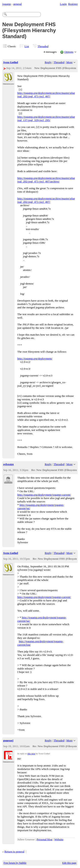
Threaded (43, 46)
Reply (48, 62)
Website (59, 839)
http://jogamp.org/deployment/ (35, 358)
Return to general (14, 852)
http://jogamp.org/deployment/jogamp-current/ (44, 495)
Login (63, 4)
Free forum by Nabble (15, 863)
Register (73, 4)
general (17, 4)
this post (31, 754)
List (27, 46)
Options (69, 52)
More (69, 62)
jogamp (7, 4)
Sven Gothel (11, 62)
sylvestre (9, 464)
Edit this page (69, 863)
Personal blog (45, 839)
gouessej (8, 740)
